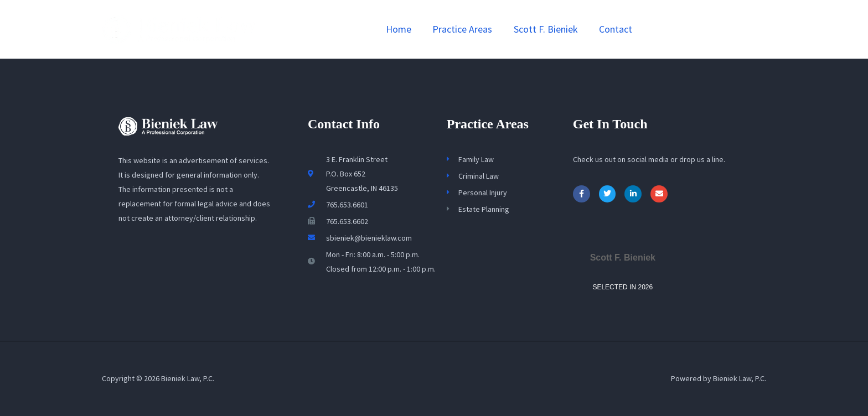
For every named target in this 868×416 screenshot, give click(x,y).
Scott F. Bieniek (547, 29)
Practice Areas (466, 29)
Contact (616, 29)
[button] (710, 30)
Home (403, 29)
